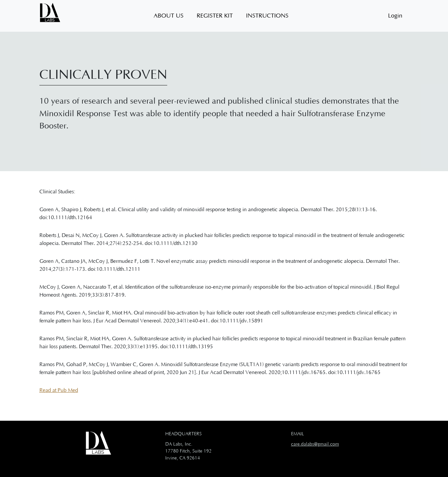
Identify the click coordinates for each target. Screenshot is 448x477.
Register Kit (215, 16)
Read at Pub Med (59, 390)
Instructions (267, 16)
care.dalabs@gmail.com (315, 444)
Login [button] (395, 16)
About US (169, 16)
